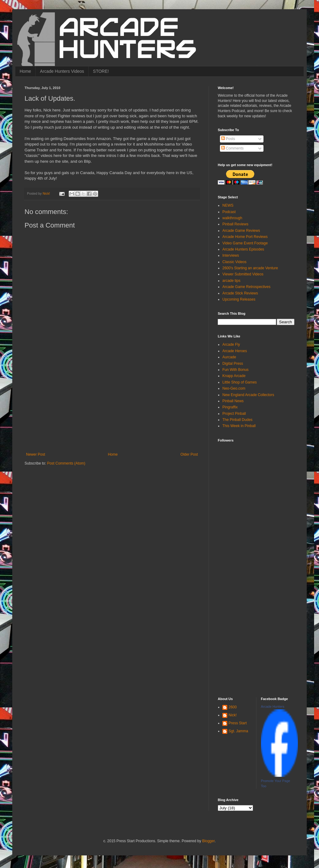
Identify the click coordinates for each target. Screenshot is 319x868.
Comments (232, 148)
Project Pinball (234, 414)
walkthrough (232, 218)
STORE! (101, 71)
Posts (228, 139)
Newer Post (36, 454)
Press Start (238, 723)
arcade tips (231, 281)
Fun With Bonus (235, 370)
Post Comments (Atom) (66, 463)
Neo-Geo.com (234, 388)
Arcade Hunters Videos (62, 71)
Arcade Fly (231, 344)
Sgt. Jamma (238, 731)
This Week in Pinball (239, 426)
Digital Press (233, 364)
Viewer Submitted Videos (243, 274)
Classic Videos (234, 262)
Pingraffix (230, 407)
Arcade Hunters (273, 706)
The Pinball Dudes (237, 420)
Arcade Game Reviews (241, 231)
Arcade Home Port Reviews (245, 237)
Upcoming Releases (239, 299)
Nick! (233, 715)
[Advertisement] (112, 406)
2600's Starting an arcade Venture (250, 268)
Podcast (229, 212)
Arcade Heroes (235, 351)
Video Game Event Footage (245, 243)
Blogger (208, 841)
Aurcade (229, 357)
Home (25, 71)
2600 (233, 707)
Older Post (189, 454)
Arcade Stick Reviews (240, 293)
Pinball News (233, 401)
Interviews (231, 255)
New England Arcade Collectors (248, 395)
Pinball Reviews (235, 224)
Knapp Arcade (234, 376)
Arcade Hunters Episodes (243, 249)
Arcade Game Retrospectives (246, 287)
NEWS (228, 205)
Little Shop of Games (240, 382)
